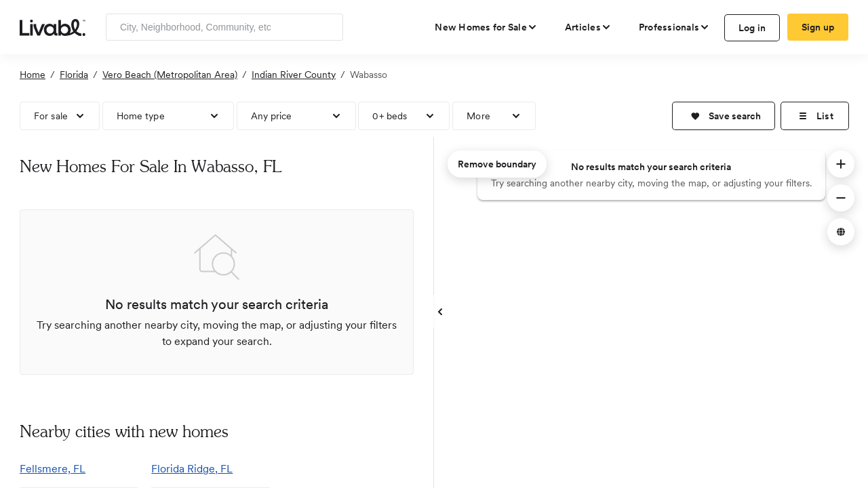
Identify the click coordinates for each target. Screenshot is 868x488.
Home (33, 75)
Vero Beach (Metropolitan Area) (170, 75)
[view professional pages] (674, 27)
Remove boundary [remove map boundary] (497, 164)
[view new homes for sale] (486, 27)
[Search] (328, 27)
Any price (272, 116)
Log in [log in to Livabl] (752, 28)
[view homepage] (53, 26)
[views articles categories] (588, 27)
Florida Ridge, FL (192, 469)
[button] (724, 116)
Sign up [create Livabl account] (818, 27)
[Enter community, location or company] (224, 27)
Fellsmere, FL (53, 469)
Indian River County (294, 75)
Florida (74, 75)
